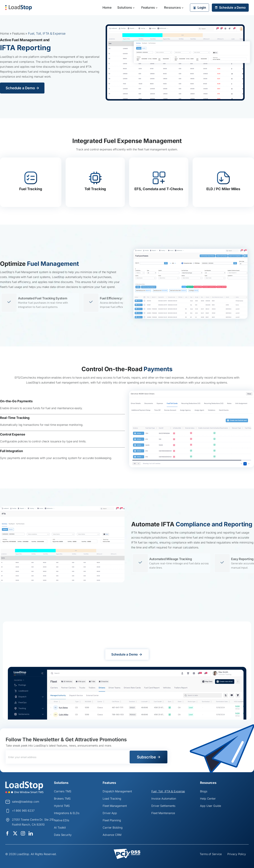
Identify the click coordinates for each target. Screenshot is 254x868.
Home (4, 33)
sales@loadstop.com (25, 802)
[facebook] (7, 833)
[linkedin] (31, 833)
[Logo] (24, 782)
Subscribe (146, 757)
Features (18, 33)
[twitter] (15, 833)
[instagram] (23, 833)
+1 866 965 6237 (23, 811)
